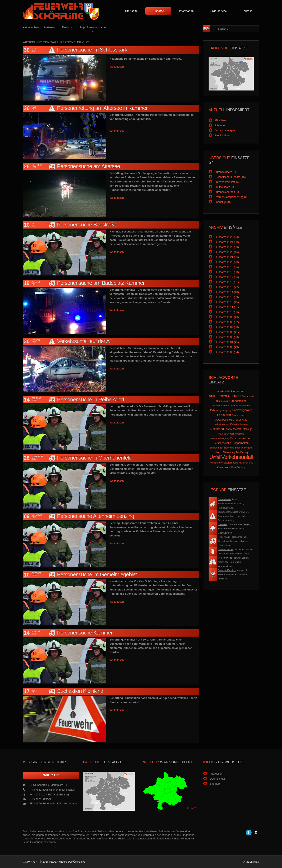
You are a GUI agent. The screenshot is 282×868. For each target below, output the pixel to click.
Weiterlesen (117, 67)
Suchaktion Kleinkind (80, 691)
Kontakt (247, 11)
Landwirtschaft (233, 429)
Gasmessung (239, 415)
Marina (222, 434)
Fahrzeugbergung (221, 410)
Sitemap (215, 784)
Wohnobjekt (245, 463)
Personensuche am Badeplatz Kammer (101, 283)
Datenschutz (217, 779)
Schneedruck (216, 448)
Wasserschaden (229, 463)
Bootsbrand (248, 396)
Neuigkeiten (222, 135)
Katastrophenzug (239, 424)
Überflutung (238, 467)
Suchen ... (216, 26)
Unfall (215, 457)
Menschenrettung (235, 434)
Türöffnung (242, 452)
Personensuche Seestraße (87, 225)
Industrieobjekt (222, 424)
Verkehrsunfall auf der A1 (85, 341)
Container (233, 406)
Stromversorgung (244, 448)
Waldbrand (215, 463)
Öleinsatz (224, 467)
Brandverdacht (220, 406)
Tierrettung (229, 452)
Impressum (217, 774)
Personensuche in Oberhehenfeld (94, 458)
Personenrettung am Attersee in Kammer (102, 108)
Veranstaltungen (225, 130)
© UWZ (191, 808)
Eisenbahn (244, 406)
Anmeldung (250, 862)
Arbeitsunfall (224, 391)
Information (186, 11)
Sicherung (229, 448)
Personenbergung (220, 438)
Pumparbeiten (240, 443)
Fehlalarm (224, 415)
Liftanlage (247, 429)
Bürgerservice (218, 11)
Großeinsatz (240, 420)
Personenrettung (241, 438)
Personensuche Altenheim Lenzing (95, 516)
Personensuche (222, 443)
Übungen (221, 125)
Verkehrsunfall (237, 457)
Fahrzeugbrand (242, 410)
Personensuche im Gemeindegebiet (97, 574)
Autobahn (234, 396)
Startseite (131, 11)
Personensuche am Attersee (88, 166)
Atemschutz (238, 391)
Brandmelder (238, 401)
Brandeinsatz (223, 401)
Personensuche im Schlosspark (92, 50)
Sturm (218, 452)
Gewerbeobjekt (223, 420)
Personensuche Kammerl (85, 633)
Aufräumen (218, 396)
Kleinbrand (217, 429)
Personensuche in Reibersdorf (91, 399)
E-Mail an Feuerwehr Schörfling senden (54, 803)
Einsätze (158, 11)
